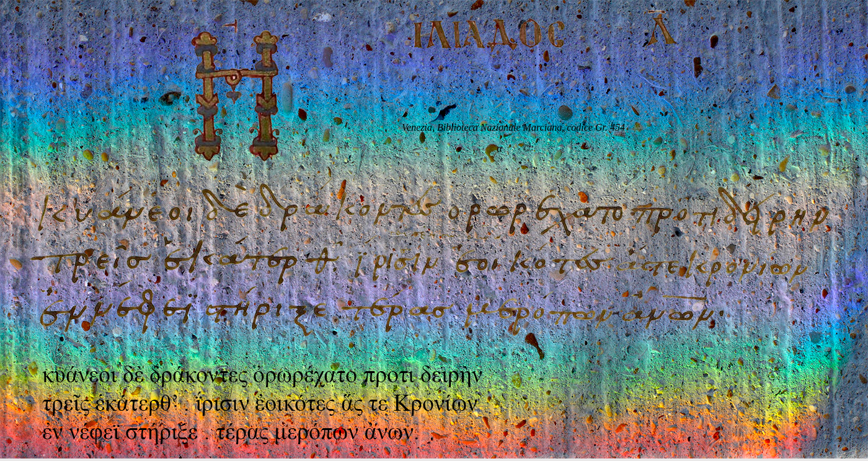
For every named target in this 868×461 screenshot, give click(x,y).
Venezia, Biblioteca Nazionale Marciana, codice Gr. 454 (513, 127)
